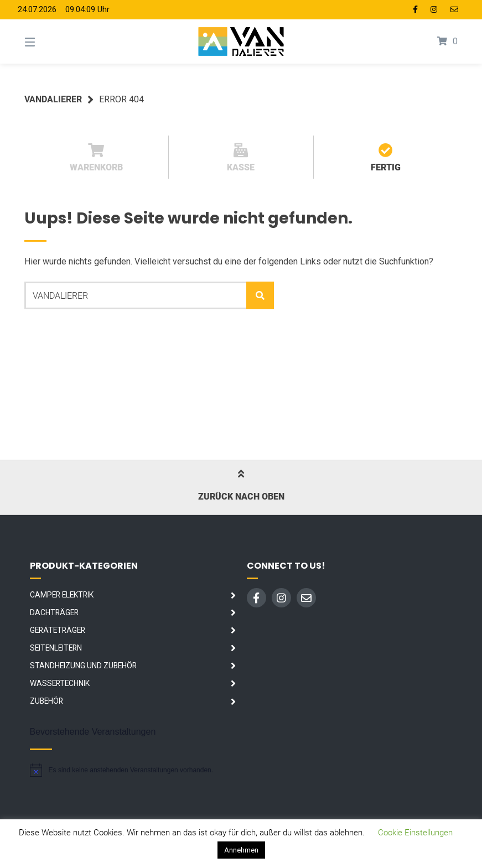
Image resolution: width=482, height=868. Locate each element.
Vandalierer (53, 99)
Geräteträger (58, 630)
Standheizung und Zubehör (83, 666)
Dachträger (54, 612)
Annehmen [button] (241, 850)
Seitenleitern (56, 648)
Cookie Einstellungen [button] (415, 833)
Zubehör (46, 701)
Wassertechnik (60, 683)
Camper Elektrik (62, 595)
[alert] (122, 770)
